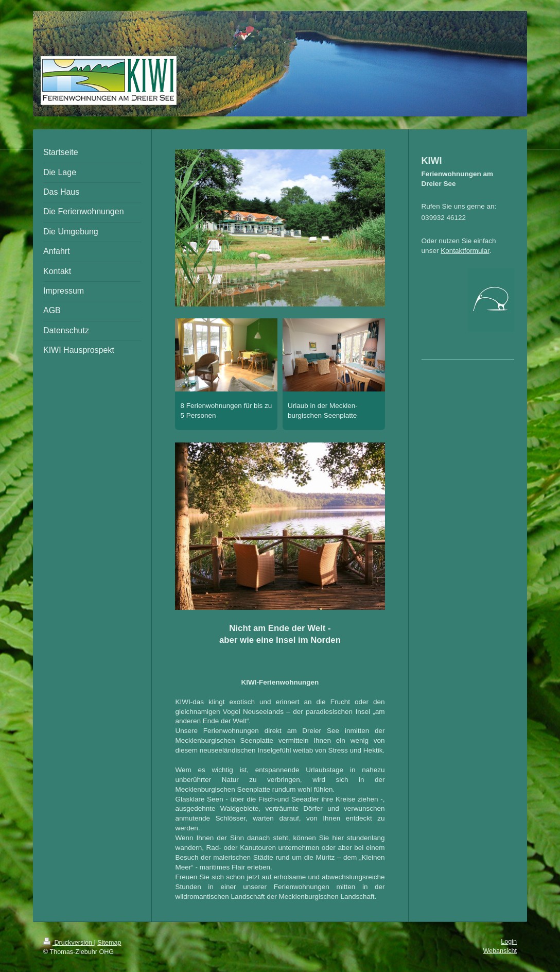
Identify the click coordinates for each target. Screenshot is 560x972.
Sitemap (109, 943)
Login (509, 942)
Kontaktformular (465, 251)
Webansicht (500, 951)
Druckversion (68, 943)
